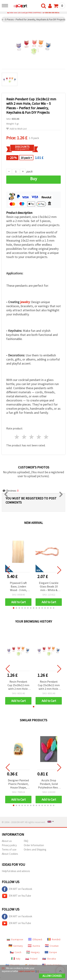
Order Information (34, 845)
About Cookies (10, 854)
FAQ (26, 841)
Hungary (33, 952)
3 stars (32, 437)
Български (15, 939)
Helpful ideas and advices (16, 871)
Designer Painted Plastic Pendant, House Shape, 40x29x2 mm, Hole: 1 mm (18, 784)
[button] (14, 608)
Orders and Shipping (35, 849)
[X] (3, 968)
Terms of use (9, 849)
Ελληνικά (35, 939)
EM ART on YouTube (16, 896)
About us (7, 841)
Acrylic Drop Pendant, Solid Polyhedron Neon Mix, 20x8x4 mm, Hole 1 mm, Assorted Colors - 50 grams (49, 784)
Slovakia (49, 959)
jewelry (25, 302)
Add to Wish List (16, 129)
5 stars (46, 437)
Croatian (52, 946)
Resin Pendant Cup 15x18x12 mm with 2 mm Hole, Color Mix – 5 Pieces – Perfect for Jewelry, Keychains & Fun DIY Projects (18, 685)
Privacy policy (9, 845)
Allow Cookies (52, 976)
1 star (17, 437)
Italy (16, 959)
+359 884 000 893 (51, 13)
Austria (34, 946)
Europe (51, 952)
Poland (31, 959)
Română (54, 939)
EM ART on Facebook (17, 889)
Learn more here (27, 971)
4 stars (39, 437)
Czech (16, 952)
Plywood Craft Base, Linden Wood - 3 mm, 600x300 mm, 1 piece (18, 587)
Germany (16, 946)
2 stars (24, 437)
